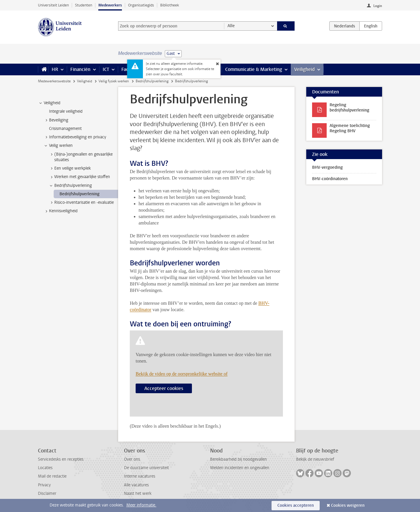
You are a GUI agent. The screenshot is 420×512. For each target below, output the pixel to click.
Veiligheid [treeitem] (49, 103)
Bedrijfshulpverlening (152, 81)
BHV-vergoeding (327, 167)
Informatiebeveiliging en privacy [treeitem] (75, 137)
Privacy (44, 485)
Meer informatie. (141, 505)
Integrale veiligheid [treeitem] (66, 111)
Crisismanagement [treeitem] (65, 129)
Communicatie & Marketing (254, 69)
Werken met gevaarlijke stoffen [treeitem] (79, 177)
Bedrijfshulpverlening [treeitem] (70, 186)
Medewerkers (110, 5)
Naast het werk (138, 493)
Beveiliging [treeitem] (56, 120)
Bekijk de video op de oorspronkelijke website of (182, 374)
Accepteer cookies (164, 388)
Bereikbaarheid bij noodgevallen (238, 459)
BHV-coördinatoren (330, 179)
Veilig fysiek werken (114, 81)
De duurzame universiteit (146, 468)
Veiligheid (304, 69)
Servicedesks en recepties (61, 459)
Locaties (45, 468)
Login (378, 6)
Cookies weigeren (348, 505)
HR (55, 69)
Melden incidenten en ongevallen (240, 468)
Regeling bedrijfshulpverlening (349, 108)
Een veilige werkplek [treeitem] (70, 168)
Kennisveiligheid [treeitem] (61, 211)
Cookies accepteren (296, 505)
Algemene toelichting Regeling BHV (350, 128)
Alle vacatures (136, 485)
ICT (106, 69)
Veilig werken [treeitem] (58, 146)
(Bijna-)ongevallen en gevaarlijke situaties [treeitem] (81, 157)
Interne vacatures (140, 476)
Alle (231, 26)
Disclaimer (47, 493)
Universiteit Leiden (53, 5)
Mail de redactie (52, 476)
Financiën (80, 69)
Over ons (132, 459)
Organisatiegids (141, 5)
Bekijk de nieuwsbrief (315, 459)
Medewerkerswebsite (54, 81)
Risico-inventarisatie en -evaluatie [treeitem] (81, 203)
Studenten (84, 5)
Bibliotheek (170, 5)
